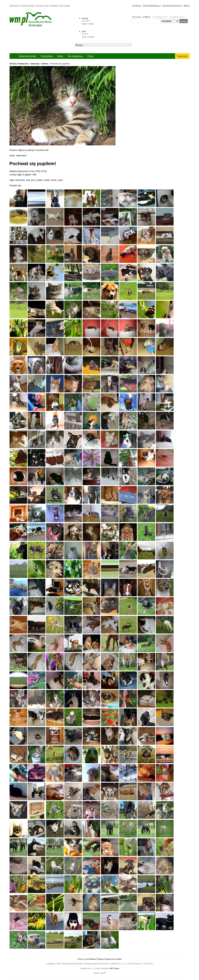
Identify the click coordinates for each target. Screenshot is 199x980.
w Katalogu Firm (160, 17)
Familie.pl (137, 6)
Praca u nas (83, 959)
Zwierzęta (35, 64)
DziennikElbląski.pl (152, 6)
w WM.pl (146, 17)
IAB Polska (114, 968)
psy (33, 180)
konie (54, 180)
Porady (90, 56)
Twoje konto (182, 56)
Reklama (92, 959)
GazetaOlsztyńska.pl (172, 6)
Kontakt (118, 959)
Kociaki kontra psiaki (28, 56)
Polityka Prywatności (106, 959)
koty (28, 180)
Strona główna (47, 56)
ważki (47, 180)
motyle (39, 180)
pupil (60, 180)
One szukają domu (75, 56)
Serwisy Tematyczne (19, 64)
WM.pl (187, 6)
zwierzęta (20, 180)
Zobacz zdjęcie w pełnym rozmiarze (29, 150)
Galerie (60, 56)
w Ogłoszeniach (177, 17)
